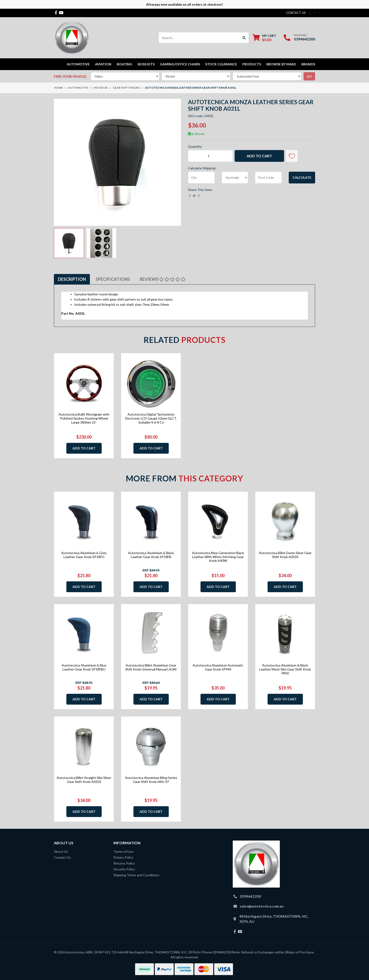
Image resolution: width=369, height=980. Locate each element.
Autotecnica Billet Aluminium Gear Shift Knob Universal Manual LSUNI (151, 667)
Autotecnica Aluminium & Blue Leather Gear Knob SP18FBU (84, 667)
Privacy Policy (123, 857)
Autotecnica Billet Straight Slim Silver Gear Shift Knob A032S (84, 780)
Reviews (163, 279)
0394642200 (305, 39)
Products (252, 64)
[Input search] (199, 38)
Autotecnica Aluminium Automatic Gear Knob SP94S (218, 667)
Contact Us (62, 857)
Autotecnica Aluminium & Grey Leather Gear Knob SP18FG (84, 555)
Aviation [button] (103, 64)
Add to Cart (259, 156)
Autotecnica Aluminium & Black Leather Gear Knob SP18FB (151, 555)
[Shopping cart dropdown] (264, 38)
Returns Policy (124, 863)
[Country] (235, 178)
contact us (296, 13)
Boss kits (146, 64)
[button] (292, 156)
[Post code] (268, 178)
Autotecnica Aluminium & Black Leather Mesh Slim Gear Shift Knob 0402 (285, 669)
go (309, 76)
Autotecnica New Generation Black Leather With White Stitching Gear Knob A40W (218, 557)
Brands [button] (308, 64)
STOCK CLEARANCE (221, 64)
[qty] (201, 178)
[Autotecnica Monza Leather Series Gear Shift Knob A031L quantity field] (210, 156)
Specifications (113, 279)
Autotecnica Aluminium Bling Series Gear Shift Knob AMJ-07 (151, 780)
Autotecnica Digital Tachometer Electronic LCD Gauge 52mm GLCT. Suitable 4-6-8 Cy (151, 418)
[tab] (72, 279)
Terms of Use (123, 851)
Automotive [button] (78, 64)
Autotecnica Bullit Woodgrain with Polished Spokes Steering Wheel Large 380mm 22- (84, 418)
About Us (61, 851)
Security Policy (124, 869)
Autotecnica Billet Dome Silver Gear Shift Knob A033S (285, 555)
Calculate (302, 177)
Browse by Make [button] (281, 64)
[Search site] (244, 38)
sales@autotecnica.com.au (262, 906)
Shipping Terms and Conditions (136, 875)
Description (72, 279)
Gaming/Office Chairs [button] (180, 64)
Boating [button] (124, 64)
